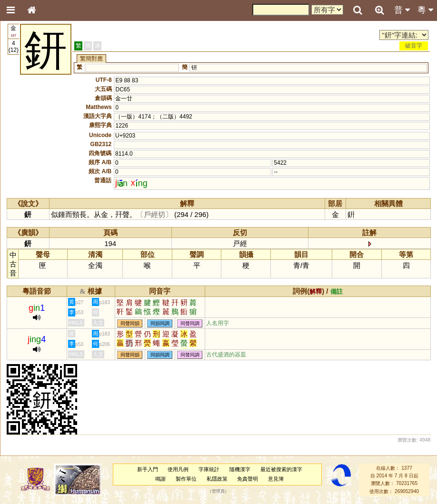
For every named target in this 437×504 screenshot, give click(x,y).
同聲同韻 (130, 323)
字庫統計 (209, 469)
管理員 (218, 491)
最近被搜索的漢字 (281, 469)
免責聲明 (248, 479)
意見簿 (276, 479)
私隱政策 (217, 479)
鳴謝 (160, 479)
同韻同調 (160, 323)
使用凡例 (178, 469)
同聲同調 (190, 323)
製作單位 (186, 479)
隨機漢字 (240, 469)
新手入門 (148, 469)
